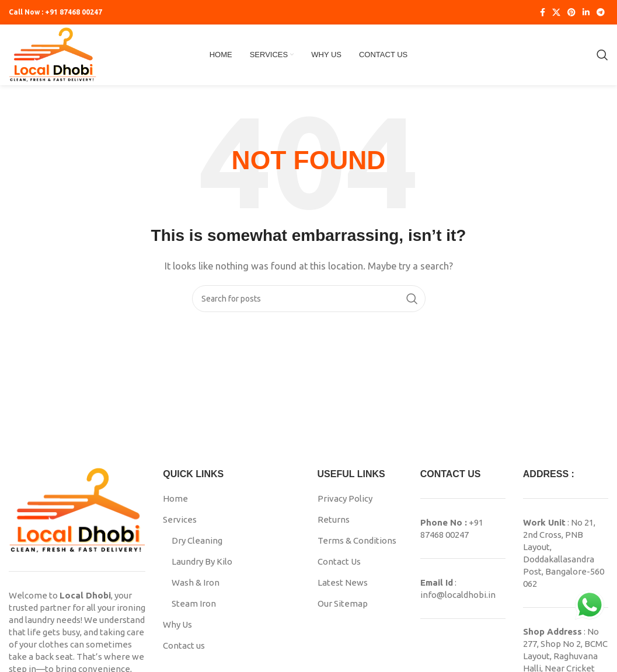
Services (180, 519)
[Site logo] (53, 54)
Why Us (177, 624)
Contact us (184, 645)
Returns (334, 519)
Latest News (343, 582)
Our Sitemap (343, 603)
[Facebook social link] (543, 12)
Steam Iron (194, 603)
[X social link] (556, 12)
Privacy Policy (345, 498)
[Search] (602, 55)
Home (175, 498)
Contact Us (339, 561)
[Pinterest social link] (571, 12)
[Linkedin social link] (586, 12)
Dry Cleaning (197, 540)
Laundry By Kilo (202, 561)
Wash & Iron (196, 582)
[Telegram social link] (601, 12)
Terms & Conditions (357, 540)
